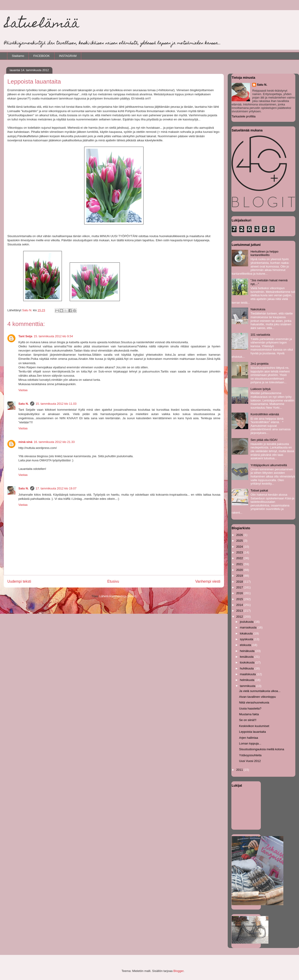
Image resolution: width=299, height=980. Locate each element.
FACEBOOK (42, 56)
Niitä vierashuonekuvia (254, 702)
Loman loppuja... (250, 743)
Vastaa (23, 390)
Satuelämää (42, 25)
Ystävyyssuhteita (250, 755)
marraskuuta (249, 627)
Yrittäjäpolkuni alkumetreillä (269, 465)
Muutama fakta (249, 714)
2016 (240, 593)
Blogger (178, 971)
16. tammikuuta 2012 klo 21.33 (54, 442)
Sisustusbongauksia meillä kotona (262, 749)
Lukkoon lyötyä (260, 389)
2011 (240, 770)
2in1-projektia (259, 364)
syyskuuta (247, 639)
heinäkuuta (248, 651)
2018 (240, 582)
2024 (240, 547)
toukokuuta (248, 662)
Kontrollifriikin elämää (265, 414)
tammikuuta (248, 686)
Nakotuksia (258, 309)
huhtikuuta (247, 668)
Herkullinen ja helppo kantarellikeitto (264, 253)
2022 (240, 558)
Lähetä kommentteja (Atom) (118, 596)
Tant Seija (25, 336)
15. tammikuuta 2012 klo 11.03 (56, 404)
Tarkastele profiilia (244, 116)
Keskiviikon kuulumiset (254, 726)
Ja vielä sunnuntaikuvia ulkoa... (260, 691)
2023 (240, 552)
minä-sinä (25, 442)
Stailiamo (18, 56)
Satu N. (24, 404)
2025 (240, 541)
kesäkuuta (247, 657)
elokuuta (246, 645)
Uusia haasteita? (250, 708)
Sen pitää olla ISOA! (264, 440)
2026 (240, 535)
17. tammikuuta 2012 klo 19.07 (56, 488)
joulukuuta (247, 622)
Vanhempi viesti (208, 581)
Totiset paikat (259, 490)
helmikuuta (247, 680)
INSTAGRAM (68, 56)
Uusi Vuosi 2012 (250, 761)
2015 (240, 599)
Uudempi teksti (19, 581)
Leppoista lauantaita (252, 732)
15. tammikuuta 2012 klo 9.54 (53, 336)
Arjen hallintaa (248, 738)
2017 (240, 587)
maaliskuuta (248, 674)
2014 (240, 605)
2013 (240, 611)
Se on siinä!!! (248, 720)
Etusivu (113, 581)
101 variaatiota (260, 335)
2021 (240, 564)
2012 (240, 617)
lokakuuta (247, 633)
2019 (240, 576)
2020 (240, 570)
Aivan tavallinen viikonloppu (257, 697)
